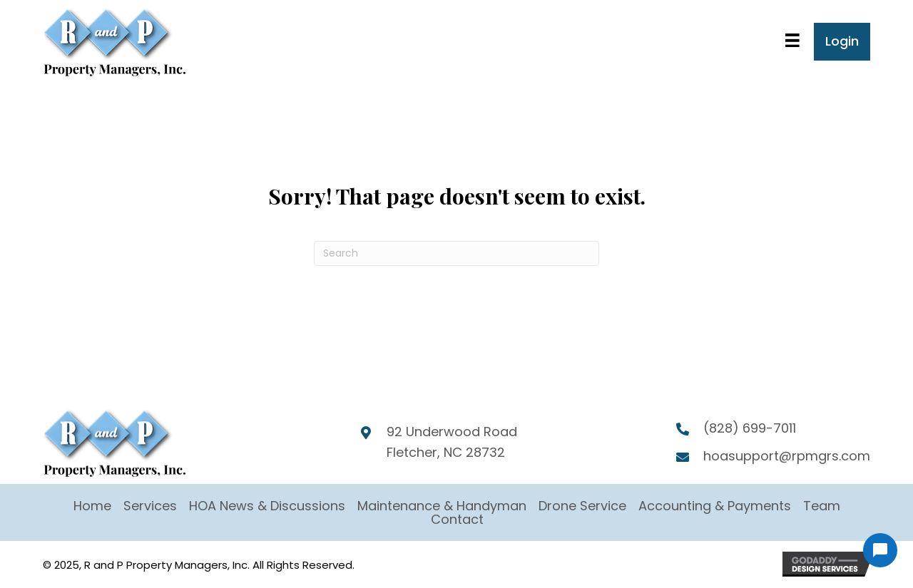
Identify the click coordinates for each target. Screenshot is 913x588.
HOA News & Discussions (267, 506)
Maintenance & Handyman (442, 506)
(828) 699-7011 (750, 428)
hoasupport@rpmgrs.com (787, 456)
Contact (457, 519)
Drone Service (582, 506)
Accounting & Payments (715, 506)
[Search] (456, 253)
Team (822, 506)
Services (150, 506)
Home (92, 506)
